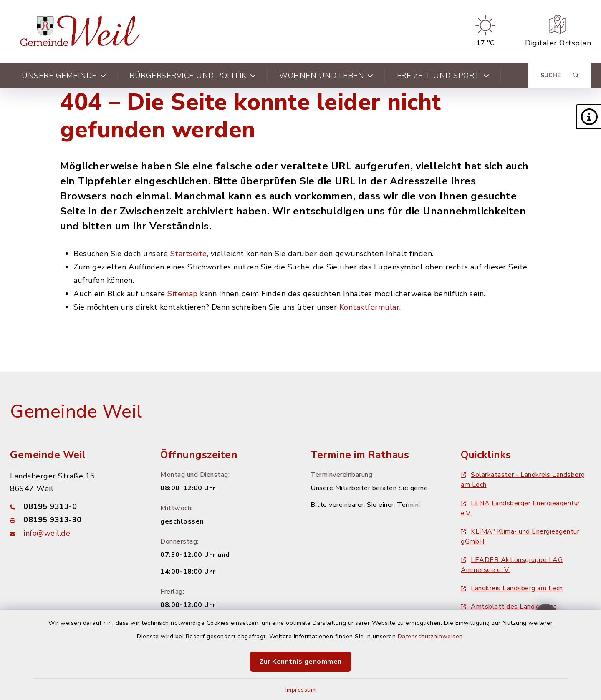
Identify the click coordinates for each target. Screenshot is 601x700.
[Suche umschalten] (560, 76)
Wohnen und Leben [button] (326, 76)
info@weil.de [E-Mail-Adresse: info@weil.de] (47, 533)
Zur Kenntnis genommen (300, 662)
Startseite (189, 254)
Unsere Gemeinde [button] (64, 76)
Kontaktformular (370, 307)
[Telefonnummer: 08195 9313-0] (75, 506)
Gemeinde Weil (76, 412)
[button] (588, 117)
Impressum (301, 690)
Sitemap (183, 294)
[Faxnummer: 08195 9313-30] (75, 520)
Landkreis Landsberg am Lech (512, 588)
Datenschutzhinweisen (430, 636)
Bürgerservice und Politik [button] (193, 76)
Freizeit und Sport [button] (443, 76)
